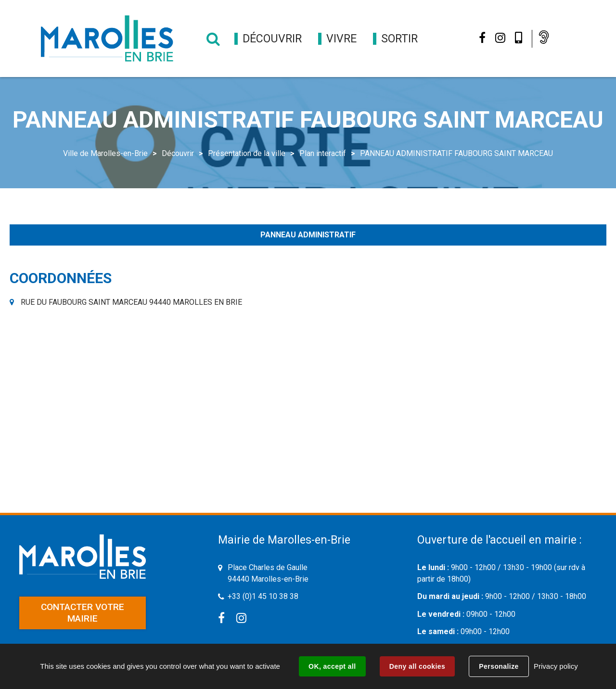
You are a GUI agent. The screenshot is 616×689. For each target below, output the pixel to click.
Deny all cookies (417, 666)
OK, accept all (332, 666)
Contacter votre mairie (83, 613)
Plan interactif (323, 153)
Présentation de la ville (247, 153)
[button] (272, 39)
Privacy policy (556, 666)
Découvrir (178, 153)
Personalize (499, 666)
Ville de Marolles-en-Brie (105, 153)
